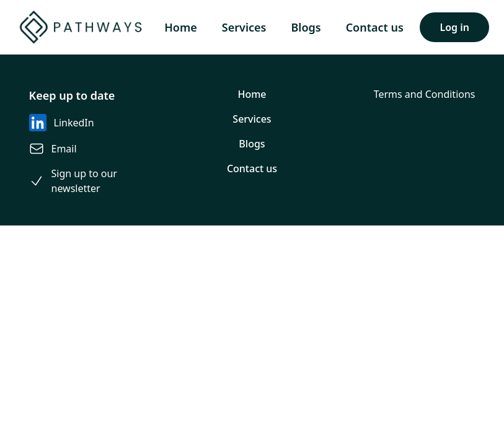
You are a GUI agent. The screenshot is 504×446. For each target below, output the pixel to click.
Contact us (375, 27)
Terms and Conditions (425, 94)
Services (244, 27)
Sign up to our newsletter (84, 181)
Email (64, 149)
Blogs (306, 27)
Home (181, 27)
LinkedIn (74, 123)
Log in (454, 27)
